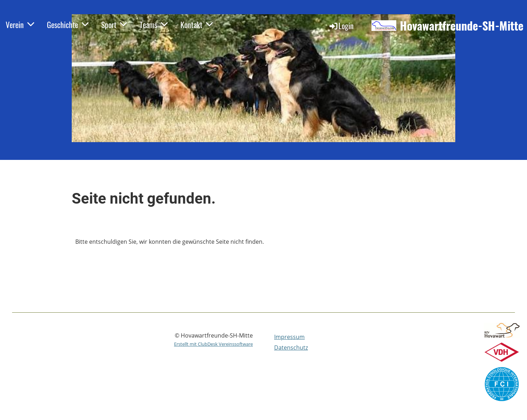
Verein (20, 25)
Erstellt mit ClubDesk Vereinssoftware (213, 344)
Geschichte (68, 25)
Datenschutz (291, 348)
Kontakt (197, 25)
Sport (114, 25)
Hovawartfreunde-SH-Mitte (462, 26)
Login (341, 26)
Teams (154, 25)
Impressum (289, 337)
